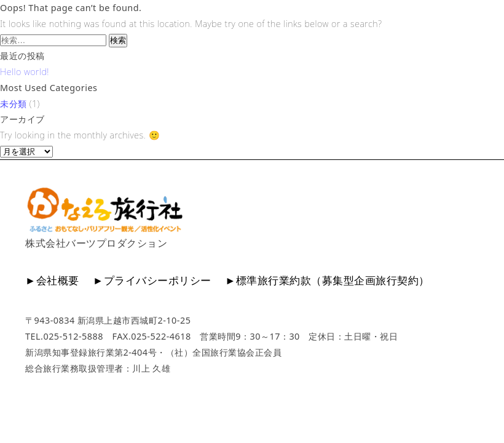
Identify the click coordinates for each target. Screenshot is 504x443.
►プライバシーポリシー (152, 280)
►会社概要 (52, 280)
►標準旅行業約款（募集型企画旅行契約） (327, 280)
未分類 (14, 104)
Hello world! (25, 72)
